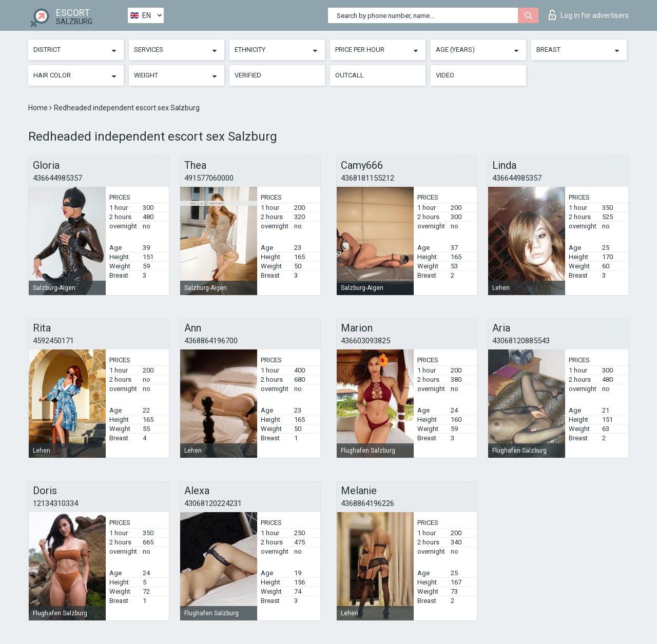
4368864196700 (211, 341)
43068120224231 (213, 503)
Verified (248, 75)
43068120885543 (521, 341)
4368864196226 (368, 503)
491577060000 (209, 178)
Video (445, 75)
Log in (589, 15)
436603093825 (365, 341)
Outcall (350, 75)
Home (39, 108)
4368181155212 (368, 178)
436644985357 (57, 178)
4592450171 (53, 341)
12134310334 (55, 503)
